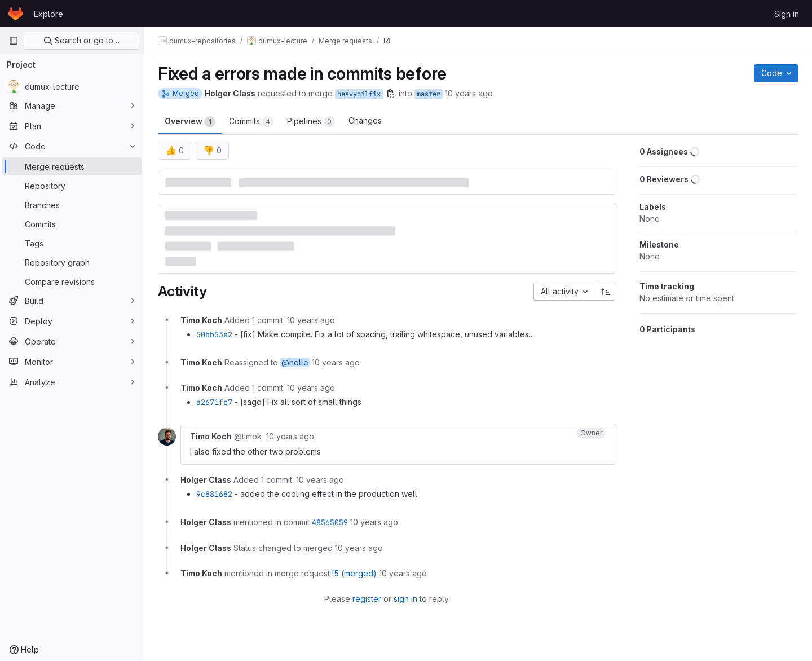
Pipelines (311, 122)
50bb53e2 (214, 334)
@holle (295, 362)
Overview (190, 122)
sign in (405, 599)
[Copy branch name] (391, 94)
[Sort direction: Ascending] (606, 292)
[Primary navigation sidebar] (14, 41)
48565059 (330, 522)
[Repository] (72, 186)
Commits (251, 122)
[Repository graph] (72, 262)
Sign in (787, 14)
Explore (48, 14)
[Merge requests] (72, 166)
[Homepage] (16, 14)
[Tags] (72, 243)
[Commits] (72, 224)
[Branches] (72, 205)
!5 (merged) (354, 573)
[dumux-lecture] (72, 86)
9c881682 (214, 494)
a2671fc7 (214, 402)
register (367, 599)
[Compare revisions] (72, 281)
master (429, 94)
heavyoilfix (359, 94)
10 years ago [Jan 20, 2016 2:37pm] (469, 93)
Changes (365, 120)
